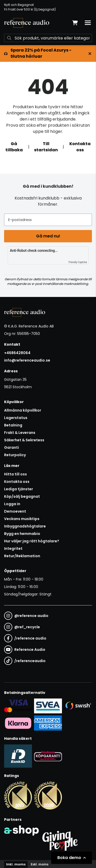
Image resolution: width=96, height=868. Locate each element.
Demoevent (15, 511)
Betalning (13, 425)
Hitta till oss (15, 474)
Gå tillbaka (14, 147)
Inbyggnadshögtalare (25, 526)
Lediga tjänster (19, 489)
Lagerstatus (16, 418)
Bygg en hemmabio (22, 534)
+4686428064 (17, 353)
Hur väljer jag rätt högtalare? (32, 541)
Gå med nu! (48, 236)
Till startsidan (46, 147)
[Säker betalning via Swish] (78, 706)
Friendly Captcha (78, 262)
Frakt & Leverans (20, 433)
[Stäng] (90, 54)
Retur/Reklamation (22, 556)
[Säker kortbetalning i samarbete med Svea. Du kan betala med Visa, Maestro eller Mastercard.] (18, 706)
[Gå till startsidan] (27, 23)
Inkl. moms (16, 864)
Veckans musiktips (22, 519)
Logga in (12, 504)
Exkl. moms (40, 864)
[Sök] (48, 38)
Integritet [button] (13, 548)
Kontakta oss (80, 147)
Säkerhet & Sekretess (24, 440)
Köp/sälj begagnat (22, 496)
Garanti (12, 447)
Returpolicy (15, 455)
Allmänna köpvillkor (23, 410)
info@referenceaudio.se (27, 360)
